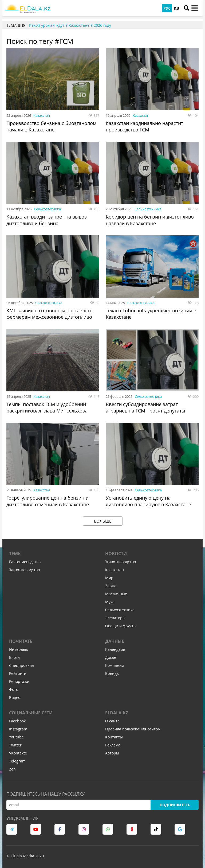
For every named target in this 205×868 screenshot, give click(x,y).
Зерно (111, 584)
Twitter (15, 744)
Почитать (21, 640)
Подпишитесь (175, 803)
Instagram (18, 728)
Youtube (16, 736)
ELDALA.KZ (117, 711)
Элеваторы (115, 616)
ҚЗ (176, 8)
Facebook (17, 720)
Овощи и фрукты (121, 624)
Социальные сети (31, 711)
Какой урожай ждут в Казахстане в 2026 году (70, 25)
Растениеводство (25, 560)
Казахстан (42, 115)
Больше (103, 520)
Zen (12, 768)
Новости (116, 552)
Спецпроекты (22, 664)
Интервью (19, 648)
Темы (15, 552)
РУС (167, 8)
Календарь (115, 648)
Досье (111, 656)
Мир (109, 576)
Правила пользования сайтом (133, 728)
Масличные (116, 592)
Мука (110, 600)
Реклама (113, 744)
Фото (14, 688)
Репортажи (19, 680)
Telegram (17, 760)
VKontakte (18, 752)
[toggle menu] (195, 8)
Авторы (112, 752)
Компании (115, 664)
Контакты (114, 736)
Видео (15, 696)
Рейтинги (18, 672)
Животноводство (24, 568)
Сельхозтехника (47, 209)
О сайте (112, 720)
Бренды (112, 672)
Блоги (14, 656)
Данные (115, 640)
